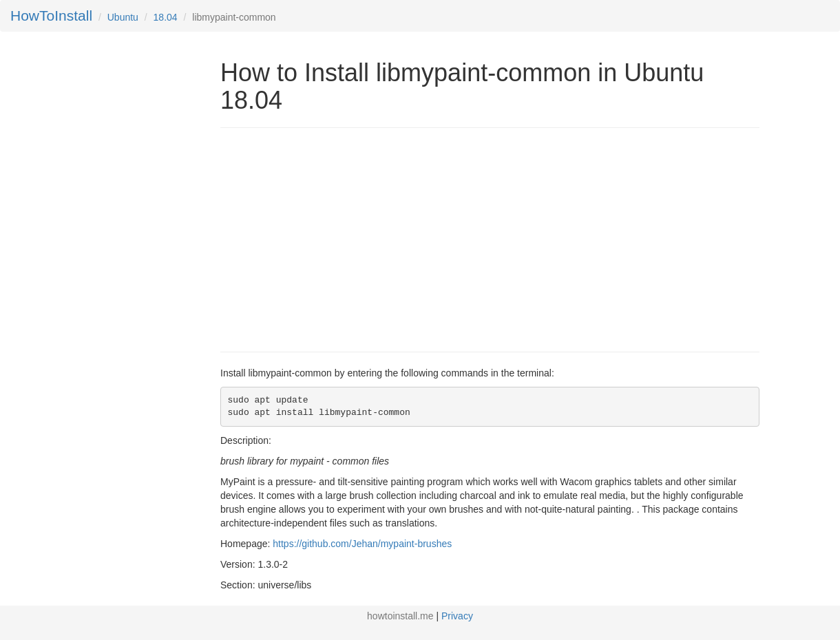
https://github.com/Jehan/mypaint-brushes (362, 544)
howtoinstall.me (400, 616)
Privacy (457, 616)
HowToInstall (51, 15)
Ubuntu (123, 17)
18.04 (166, 17)
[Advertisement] (336, 238)
